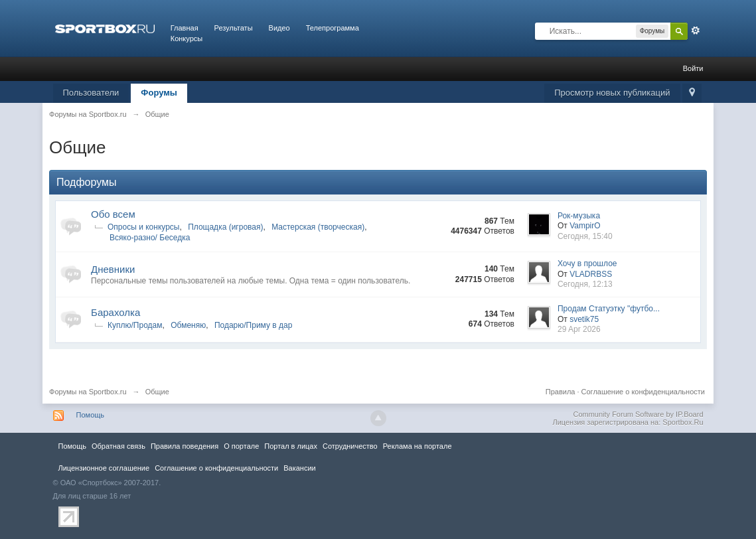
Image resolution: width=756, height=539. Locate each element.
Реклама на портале (417, 446)
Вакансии (299, 468)
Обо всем (113, 214)
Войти (693, 68)
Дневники (113, 269)
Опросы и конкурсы (143, 227)
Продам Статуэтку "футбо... (609, 309)
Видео (279, 28)
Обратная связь (118, 446)
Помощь (91, 415)
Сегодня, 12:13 (585, 284)
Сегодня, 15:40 (585, 236)
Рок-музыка (579, 216)
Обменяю (188, 325)
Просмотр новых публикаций (612, 93)
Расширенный (696, 31)
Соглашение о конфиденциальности (643, 392)
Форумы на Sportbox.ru (88, 392)
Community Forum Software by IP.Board (638, 414)
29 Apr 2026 (579, 329)
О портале (241, 446)
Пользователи (91, 93)
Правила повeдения (185, 446)
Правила (561, 392)
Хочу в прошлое (587, 264)
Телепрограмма (333, 28)
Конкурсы (187, 38)
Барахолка (115, 312)
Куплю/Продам (135, 325)
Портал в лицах (291, 446)
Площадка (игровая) (225, 227)
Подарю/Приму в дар (254, 325)
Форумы (159, 93)
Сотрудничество (350, 446)
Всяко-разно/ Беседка (150, 238)
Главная (185, 28)
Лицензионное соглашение (104, 468)
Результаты (234, 28)
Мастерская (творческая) (318, 227)
